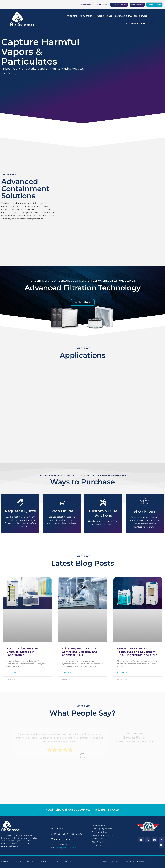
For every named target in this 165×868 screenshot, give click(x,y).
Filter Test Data (99, 842)
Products (72, 16)
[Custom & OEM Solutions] (103, 503)
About (144, 23)
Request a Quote (20, 511)
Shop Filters (145, 511)
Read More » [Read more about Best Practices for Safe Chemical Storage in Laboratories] (12, 673)
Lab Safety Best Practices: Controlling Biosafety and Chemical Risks (80, 652)
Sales (109, 16)
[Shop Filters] (145, 502)
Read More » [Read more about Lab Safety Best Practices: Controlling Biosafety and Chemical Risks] (67, 673)
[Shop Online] (62, 503)
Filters (100, 16)
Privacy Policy (98, 825)
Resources (132, 23)
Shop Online (62, 511)
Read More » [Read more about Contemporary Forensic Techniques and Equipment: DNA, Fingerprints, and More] (123, 673)
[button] (153, 23)
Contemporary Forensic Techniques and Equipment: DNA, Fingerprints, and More (137, 652)
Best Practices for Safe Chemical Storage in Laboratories (22, 652)
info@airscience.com (66, 848)
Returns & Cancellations (103, 835)
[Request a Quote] (20, 503)
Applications (87, 16)
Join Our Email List (101, 845)
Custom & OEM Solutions (103, 513)
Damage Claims (99, 832)
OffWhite (73, 862)
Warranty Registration (102, 829)
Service (143, 16)
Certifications (98, 839)
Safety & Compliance (126, 16)
